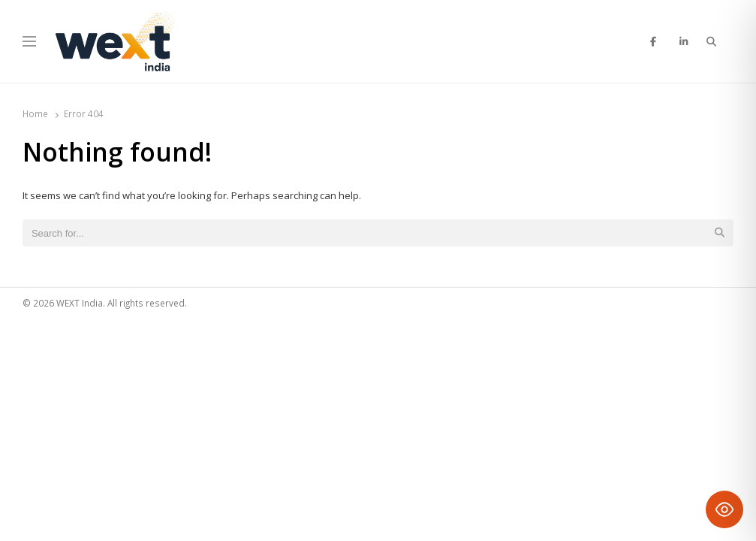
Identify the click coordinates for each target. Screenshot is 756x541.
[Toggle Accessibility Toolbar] (724, 509)
